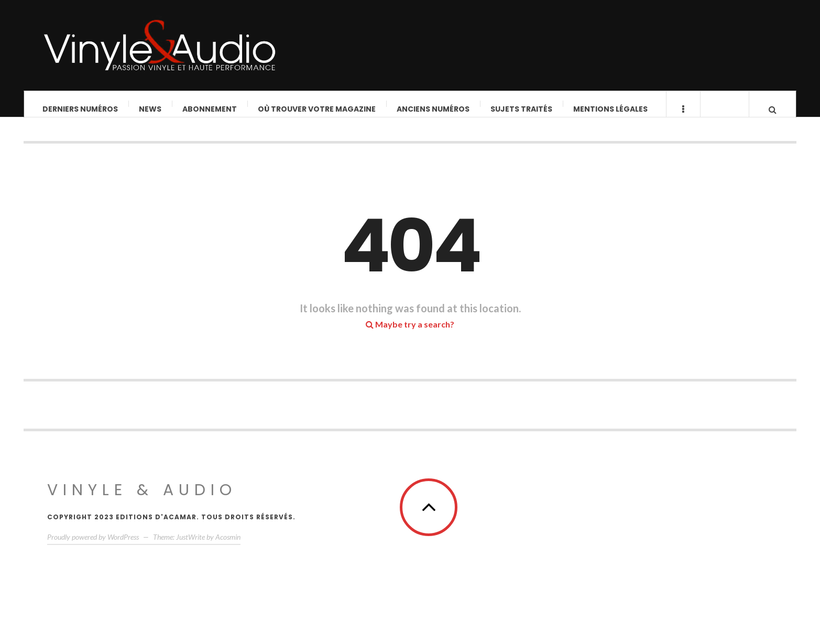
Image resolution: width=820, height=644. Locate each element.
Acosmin (228, 547)
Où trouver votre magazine (317, 109)
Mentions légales (610, 109)
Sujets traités (521, 109)
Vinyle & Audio (142, 500)
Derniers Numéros (80, 109)
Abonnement (210, 109)
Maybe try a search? (410, 334)
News (150, 109)
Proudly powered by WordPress (93, 547)
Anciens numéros (433, 109)
